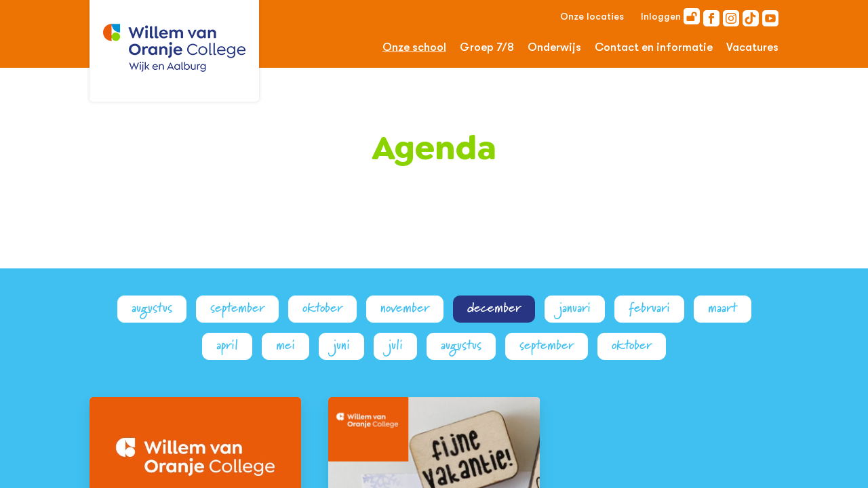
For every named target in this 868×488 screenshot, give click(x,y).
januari (575, 308)
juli (395, 345)
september (237, 308)
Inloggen (670, 16)
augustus (152, 308)
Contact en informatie (654, 47)
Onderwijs (554, 47)
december (494, 308)
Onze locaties (592, 16)
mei (285, 345)
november (405, 308)
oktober (322, 308)
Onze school (414, 47)
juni (341, 345)
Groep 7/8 (487, 47)
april (227, 345)
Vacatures (752, 47)
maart (723, 308)
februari (649, 308)
